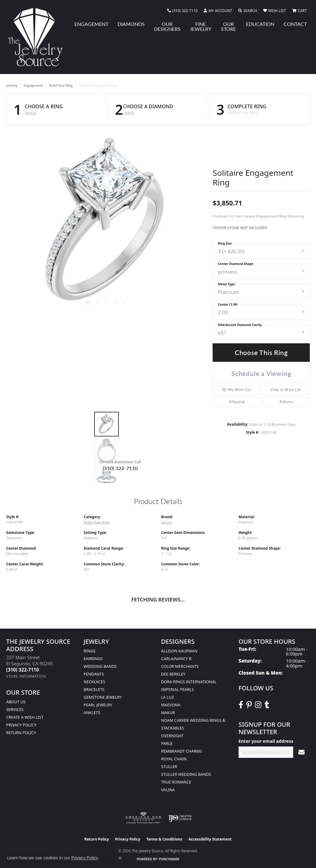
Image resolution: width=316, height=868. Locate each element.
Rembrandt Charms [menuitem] (182, 751)
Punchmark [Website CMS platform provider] (169, 859)
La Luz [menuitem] (167, 697)
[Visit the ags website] (143, 818)
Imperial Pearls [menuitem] (177, 689)
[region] (106, 224)
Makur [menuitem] (168, 713)
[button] (218, 11)
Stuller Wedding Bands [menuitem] (186, 774)
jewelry (12, 85)
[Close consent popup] (120, 858)
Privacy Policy (21, 725)
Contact (295, 24)
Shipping (237, 402)
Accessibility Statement (210, 839)
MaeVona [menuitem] (171, 705)
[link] (183, 11)
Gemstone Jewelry (103, 697)
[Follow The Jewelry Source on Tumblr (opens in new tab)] (267, 705)
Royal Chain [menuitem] (174, 759)
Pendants (94, 674)
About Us (16, 702)
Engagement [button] (91, 24)
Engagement (33, 85)
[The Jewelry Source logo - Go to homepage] (38, 37)
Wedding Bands (100, 666)
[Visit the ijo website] (180, 818)
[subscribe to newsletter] (301, 752)
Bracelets (94, 689)
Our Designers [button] (167, 26)
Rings (89, 651)
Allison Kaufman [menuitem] (179, 651)
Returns (286, 402)
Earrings (93, 659)
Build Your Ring (61, 85)
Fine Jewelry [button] (201, 26)
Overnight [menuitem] (172, 736)
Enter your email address (266, 741)
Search (31, 113)
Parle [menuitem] (167, 743)
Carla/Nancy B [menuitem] (176, 659)
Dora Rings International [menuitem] (189, 682)
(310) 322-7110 (120, 468)
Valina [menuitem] (168, 790)
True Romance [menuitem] (176, 782)
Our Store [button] (229, 26)
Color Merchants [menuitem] (180, 666)
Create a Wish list (25, 717)
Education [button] (260, 24)
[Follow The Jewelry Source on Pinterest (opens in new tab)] (249, 705)
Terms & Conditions (164, 839)
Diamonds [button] (131, 24)
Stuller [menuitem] (169, 767)
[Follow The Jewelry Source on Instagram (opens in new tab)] (258, 705)
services (15, 709)
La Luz (166, 522)
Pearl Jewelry (98, 705)
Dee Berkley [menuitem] (173, 674)
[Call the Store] (23, 670)
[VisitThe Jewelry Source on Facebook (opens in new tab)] (241, 705)
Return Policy (21, 733)
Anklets (92, 713)
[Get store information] (26, 676)
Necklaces (94, 682)
